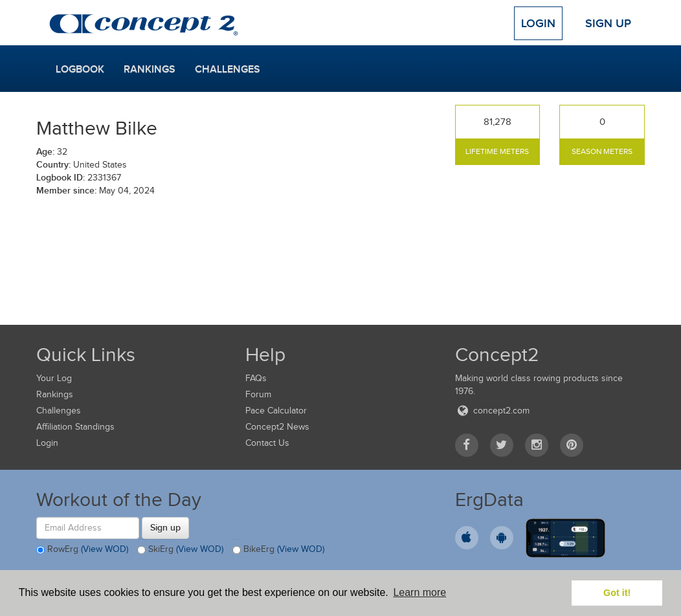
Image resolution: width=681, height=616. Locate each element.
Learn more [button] (419, 592)
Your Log (54, 378)
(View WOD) (105, 549)
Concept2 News (277, 427)
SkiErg (180, 550)
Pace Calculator (276, 411)
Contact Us (267, 443)
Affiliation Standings (75, 427)
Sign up (165, 527)
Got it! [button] (617, 593)
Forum (258, 394)
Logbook (80, 69)
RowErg (82, 550)
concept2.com (492, 411)
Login (538, 23)
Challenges (228, 69)
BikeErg (278, 550)
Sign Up (608, 23)
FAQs (256, 378)
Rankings (150, 69)
